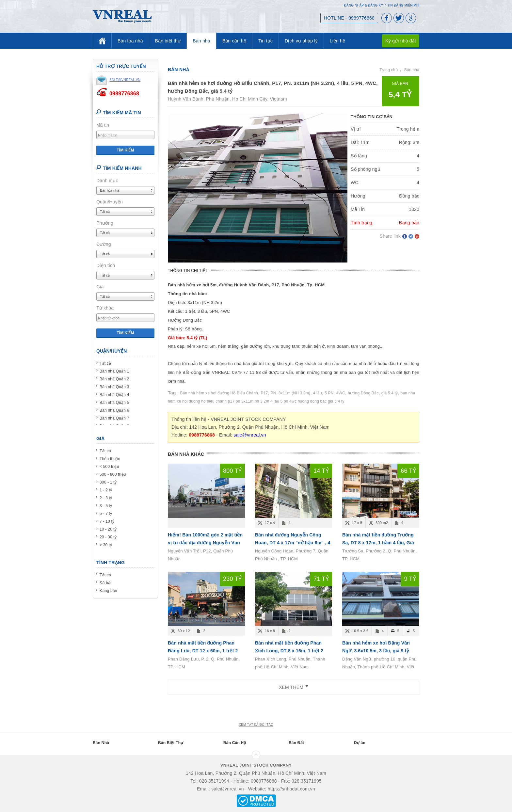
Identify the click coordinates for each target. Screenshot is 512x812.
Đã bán (106, 583)
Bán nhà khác (186, 454)
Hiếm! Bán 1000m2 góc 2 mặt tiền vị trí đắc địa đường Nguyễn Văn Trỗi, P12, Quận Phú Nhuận (205, 543)
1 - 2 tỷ (106, 490)
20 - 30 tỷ (108, 537)
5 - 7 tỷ (106, 514)
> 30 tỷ (106, 545)
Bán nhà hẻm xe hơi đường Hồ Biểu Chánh (219, 393)
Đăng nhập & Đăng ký (364, 5)
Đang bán (108, 591)
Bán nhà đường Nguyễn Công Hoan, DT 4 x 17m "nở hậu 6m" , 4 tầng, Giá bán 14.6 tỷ (293, 543)
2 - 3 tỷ (106, 498)
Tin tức (265, 41)
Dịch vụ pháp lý (301, 41)
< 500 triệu (109, 467)
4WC (341, 393)
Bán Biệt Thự (171, 743)
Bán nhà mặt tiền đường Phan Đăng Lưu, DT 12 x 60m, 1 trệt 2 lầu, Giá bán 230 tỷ (203, 651)
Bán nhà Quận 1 (114, 371)
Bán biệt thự (168, 41)
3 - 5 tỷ (106, 506)
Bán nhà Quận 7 (114, 418)
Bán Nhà (101, 743)
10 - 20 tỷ (108, 529)
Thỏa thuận (110, 459)
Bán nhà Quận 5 (114, 403)
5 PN (329, 393)
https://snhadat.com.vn (291, 789)
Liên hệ (338, 41)
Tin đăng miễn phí (403, 5)
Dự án (360, 743)
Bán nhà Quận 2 (114, 379)
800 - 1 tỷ (108, 482)
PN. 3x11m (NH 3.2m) (291, 393)
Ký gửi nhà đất (401, 41)
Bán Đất (296, 743)
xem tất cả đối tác (256, 725)
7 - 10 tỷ (107, 521)
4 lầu (318, 393)
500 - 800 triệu (113, 474)
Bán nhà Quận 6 (114, 410)
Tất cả (105, 363)
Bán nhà (201, 41)
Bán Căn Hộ (235, 743)
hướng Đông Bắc (363, 393)
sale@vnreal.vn (250, 435)
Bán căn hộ (234, 41)
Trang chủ (389, 70)
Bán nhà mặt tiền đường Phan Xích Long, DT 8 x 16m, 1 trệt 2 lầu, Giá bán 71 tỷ (289, 651)
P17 (264, 393)
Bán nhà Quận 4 (114, 395)
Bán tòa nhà (130, 41)
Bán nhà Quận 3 (114, 387)
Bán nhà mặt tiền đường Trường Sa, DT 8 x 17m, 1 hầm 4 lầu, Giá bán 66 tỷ (378, 543)
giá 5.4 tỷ (390, 393)
